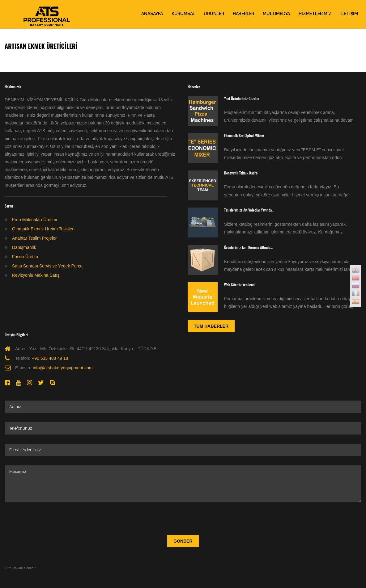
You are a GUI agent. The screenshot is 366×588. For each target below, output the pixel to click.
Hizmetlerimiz (315, 14)
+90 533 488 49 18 (50, 358)
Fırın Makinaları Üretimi (34, 220)
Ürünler (214, 14)
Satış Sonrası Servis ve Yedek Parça (47, 266)
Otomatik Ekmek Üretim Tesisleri (43, 229)
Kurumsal (183, 14)
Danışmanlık (24, 247)
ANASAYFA (152, 14)
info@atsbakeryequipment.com (63, 368)
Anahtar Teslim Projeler (34, 238)
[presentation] (52, 517)
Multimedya (276, 14)
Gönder (183, 541)
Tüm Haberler (211, 326)
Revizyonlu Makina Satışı (36, 275)
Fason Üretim (25, 257)
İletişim (349, 14)
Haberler (243, 14)
